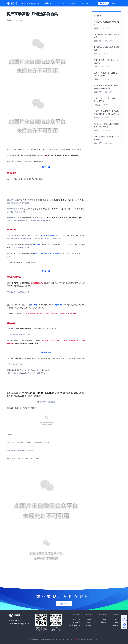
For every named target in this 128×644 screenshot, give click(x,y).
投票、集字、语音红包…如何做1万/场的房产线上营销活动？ (28, 443)
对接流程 (103, 622)
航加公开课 (76, 619)
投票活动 (52, 402)
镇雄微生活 (11, 209)
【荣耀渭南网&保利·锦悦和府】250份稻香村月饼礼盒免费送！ (29, 221)
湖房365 (10, 329)
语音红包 (40, 402)
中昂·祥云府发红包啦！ (15, 364)
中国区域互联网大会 (74, 625)
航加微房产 (89, 625)
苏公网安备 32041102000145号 (88, 639)
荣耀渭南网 (11, 218)
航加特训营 (76, 622)
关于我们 (85, 3)
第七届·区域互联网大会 (32, 3)
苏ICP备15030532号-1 (66, 639)
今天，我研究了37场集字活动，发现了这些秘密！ (24, 459)
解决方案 (48, 3)
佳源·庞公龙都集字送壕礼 (21, 247)
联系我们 (116, 625)
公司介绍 (116, 619)
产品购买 (103, 619)
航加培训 (61, 3)
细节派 (78, 628)
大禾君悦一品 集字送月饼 (16, 212)
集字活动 (46, 402)
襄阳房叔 (10, 244)
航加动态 (73, 3)
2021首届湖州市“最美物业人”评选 (19, 335)
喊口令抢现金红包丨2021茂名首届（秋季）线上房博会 (26, 373)
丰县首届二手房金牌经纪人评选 (18, 292)
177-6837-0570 (116, 3)
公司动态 (116, 622)
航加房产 (90, 619)
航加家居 (90, 622)
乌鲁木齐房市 (12, 236)
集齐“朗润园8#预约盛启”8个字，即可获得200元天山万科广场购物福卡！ (35, 238)
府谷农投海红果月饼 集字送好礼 (18, 203)
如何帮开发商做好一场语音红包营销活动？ (22, 451)
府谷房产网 (11, 200)
